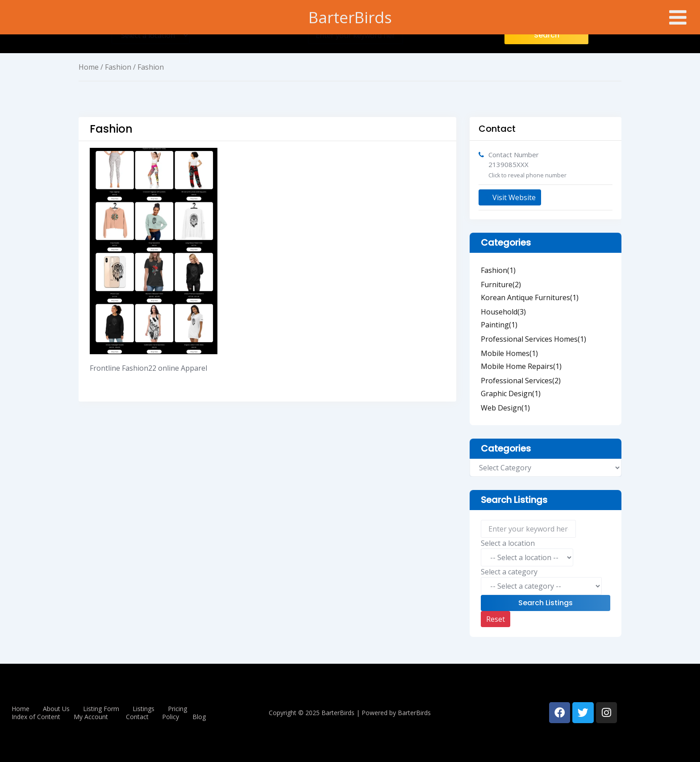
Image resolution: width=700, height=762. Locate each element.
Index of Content (36, 717)
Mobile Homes (509, 353)
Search (547, 35)
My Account (91, 717)
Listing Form (101, 709)
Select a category (509, 572)
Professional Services (521, 381)
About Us (56, 709)
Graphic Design (511, 394)
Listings (144, 709)
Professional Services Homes (533, 339)
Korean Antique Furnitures (530, 297)
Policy (171, 717)
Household (503, 312)
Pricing (177, 709)
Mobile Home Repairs (521, 366)
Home (89, 67)
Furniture (501, 285)
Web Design (505, 408)
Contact (137, 717)
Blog (199, 717)
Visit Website (510, 197)
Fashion (118, 67)
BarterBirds (350, 17)
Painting (499, 325)
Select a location (508, 543)
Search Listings (546, 603)
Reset (496, 619)
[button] (93, 717)
